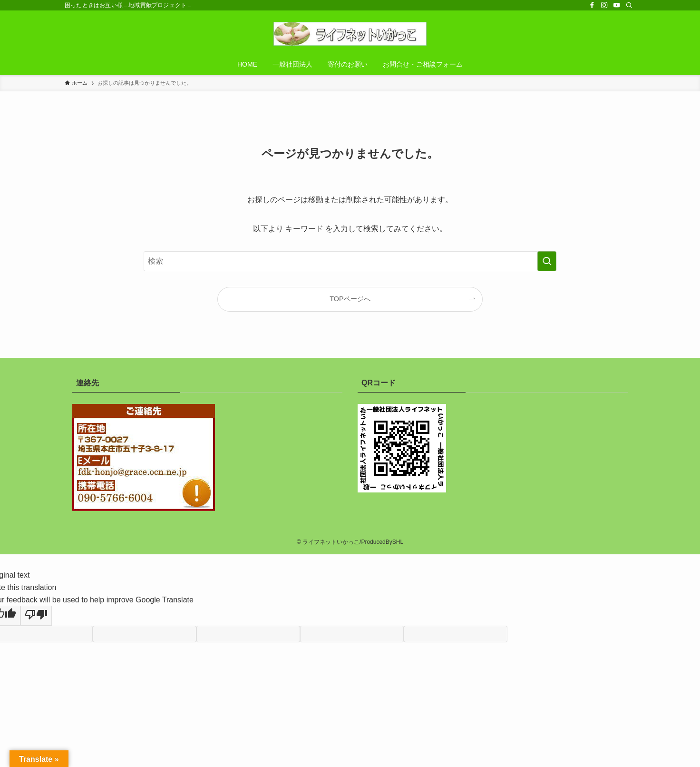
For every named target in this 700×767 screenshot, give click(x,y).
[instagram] (604, 5)
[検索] (629, 5)
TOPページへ (350, 299)
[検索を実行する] (547, 261)
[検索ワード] (350, 261)
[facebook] (592, 5)
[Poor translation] (36, 616)
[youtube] (617, 5)
